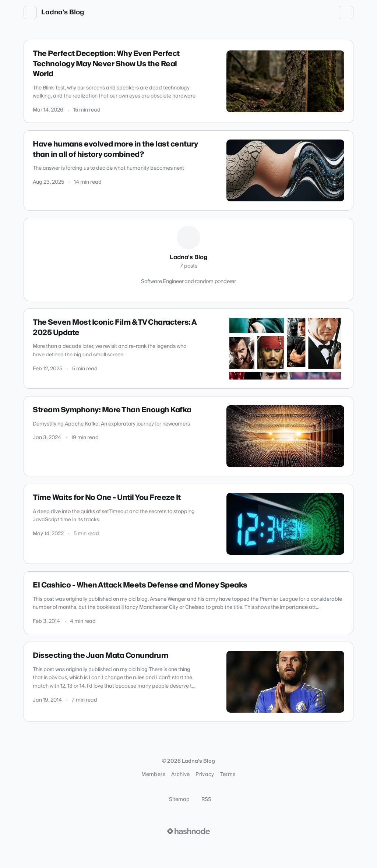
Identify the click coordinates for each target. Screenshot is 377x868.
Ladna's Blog (63, 13)
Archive (180, 775)
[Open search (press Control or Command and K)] (313, 13)
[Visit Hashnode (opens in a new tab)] (188, 831)
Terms (228, 775)
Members (153, 775)
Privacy (205, 775)
